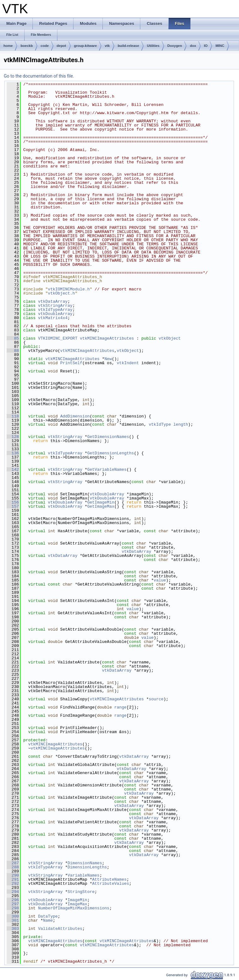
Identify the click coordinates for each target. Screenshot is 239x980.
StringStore (81, 892)
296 (13, 900)
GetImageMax (101, 506)
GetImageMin (101, 502)
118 (13, 416)
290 (13, 875)
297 (13, 904)
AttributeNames (109, 879)
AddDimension (75, 416)
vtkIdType (160, 424)
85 (13, 338)
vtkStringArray (55, 306)
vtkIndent (128, 363)
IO (206, 46)
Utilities (153, 46)
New (108, 359)
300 (13, 916)
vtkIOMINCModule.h (69, 289)
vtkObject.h (61, 293)
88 (13, 351)
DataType (48, 916)
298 (13, 908)
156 (13, 502)
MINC (220, 46)
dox (193, 46)
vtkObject (170, 338)
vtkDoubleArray (55, 314)
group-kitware (86, 46)
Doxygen (175, 46)
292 (13, 884)
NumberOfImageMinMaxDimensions (74, 908)
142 (13, 470)
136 (13, 453)
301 (13, 920)
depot (61, 46)
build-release (128, 46)
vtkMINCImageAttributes (107, 338)
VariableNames (83, 875)
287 (13, 863)
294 (13, 892)
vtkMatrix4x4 (53, 318)
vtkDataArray (53, 301)
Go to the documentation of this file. (39, 76)
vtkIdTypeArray (55, 310)
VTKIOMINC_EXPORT (58, 338)
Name (48, 920)
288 (13, 867)
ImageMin (77, 900)
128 (13, 437)
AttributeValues (111, 884)
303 (13, 929)
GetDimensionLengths (111, 453)
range (120, 707)
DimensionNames (85, 863)
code (45, 46)
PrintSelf (71, 363)
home (8, 46)
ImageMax (77, 904)
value (160, 580)
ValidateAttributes (60, 929)
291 (13, 879)
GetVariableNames (107, 470)
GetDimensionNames (108, 437)
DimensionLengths (87, 867)
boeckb (27, 46)
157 (13, 506)
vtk (107, 46)
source (156, 699)
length (181, 424)
